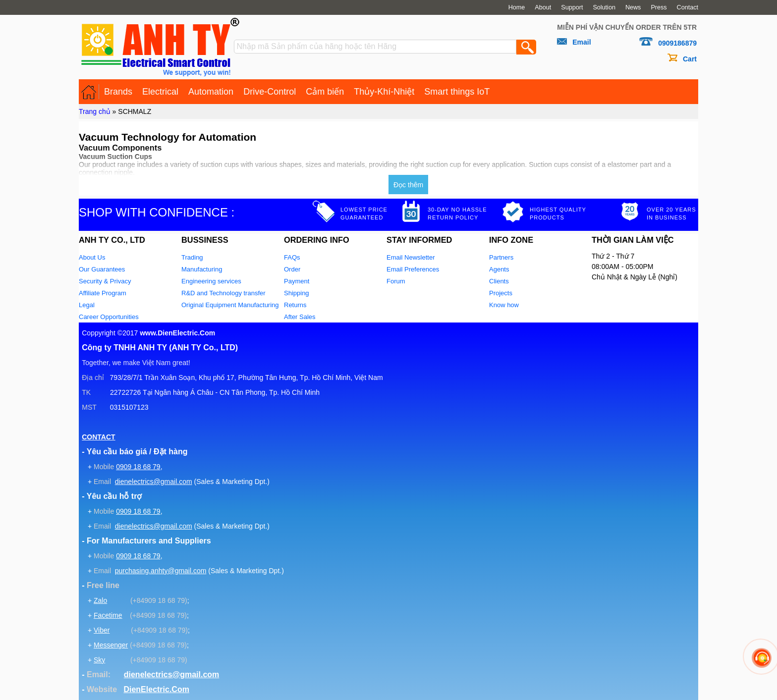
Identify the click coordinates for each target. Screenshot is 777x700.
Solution (604, 7)
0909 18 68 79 (138, 467)
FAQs (292, 257)
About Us (92, 257)
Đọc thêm (408, 185)
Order (292, 269)
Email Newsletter (411, 257)
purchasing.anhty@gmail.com (161, 571)
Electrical (160, 92)
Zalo (100, 600)
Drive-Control (270, 92)
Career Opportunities (109, 317)
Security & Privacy (105, 281)
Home (517, 7)
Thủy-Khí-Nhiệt (384, 92)
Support (572, 7)
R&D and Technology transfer (223, 293)
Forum (396, 281)
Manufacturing (202, 269)
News (633, 7)
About (543, 7)
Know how (504, 305)
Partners (501, 257)
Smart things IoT (457, 92)
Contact (688, 7)
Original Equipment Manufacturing (230, 305)
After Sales (300, 317)
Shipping (297, 293)
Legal (87, 305)
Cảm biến (325, 92)
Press (659, 7)
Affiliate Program (103, 293)
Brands (118, 92)
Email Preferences (413, 269)
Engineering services (211, 281)
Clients (499, 281)
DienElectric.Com (156, 689)
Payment (297, 281)
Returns (295, 305)
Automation (211, 92)
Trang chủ (95, 111)
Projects (501, 293)
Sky (99, 660)
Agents (499, 269)
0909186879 (677, 43)
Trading (192, 257)
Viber (102, 630)
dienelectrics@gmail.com (154, 482)
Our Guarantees (102, 269)
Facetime (108, 615)
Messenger (111, 645)
